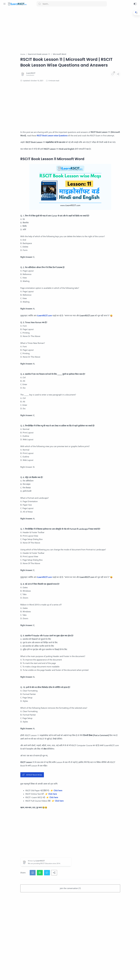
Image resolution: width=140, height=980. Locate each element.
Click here (74, 861)
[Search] (72, 4)
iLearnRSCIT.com (61, 341)
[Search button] (40, 4)
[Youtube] (20, 975)
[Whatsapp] (4, 975)
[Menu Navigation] (4, 4)
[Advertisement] (86, 29)
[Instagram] (12, 975)
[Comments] (91, 86)
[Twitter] (16, 975)
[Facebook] (8, 975)
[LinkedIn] (24, 975)
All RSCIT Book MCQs (48, 845)
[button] (135, 4)
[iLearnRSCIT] (47, 85)
